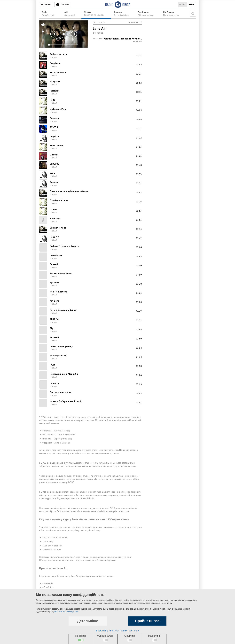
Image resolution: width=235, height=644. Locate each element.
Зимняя (54, 182)
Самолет (55, 118)
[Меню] (46, 5)
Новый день (56, 255)
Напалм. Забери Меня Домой (66, 401)
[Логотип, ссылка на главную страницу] (117, 5)
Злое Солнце (57, 146)
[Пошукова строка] (193, 14)
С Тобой (54, 155)
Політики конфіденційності (67, 612)
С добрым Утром (59, 200)
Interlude (55, 91)
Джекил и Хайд (58, 228)
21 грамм (55, 82)
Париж (53, 209)
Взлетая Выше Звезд (61, 273)
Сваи (52, 173)
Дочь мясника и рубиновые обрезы (69, 191)
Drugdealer (56, 63)
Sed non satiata (58, 54)
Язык (191, 5)
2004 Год (54, 319)
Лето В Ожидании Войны (63, 310)
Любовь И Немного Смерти (64, 246)
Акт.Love (54, 301)
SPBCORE (55, 164)
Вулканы (54, 283)
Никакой (54, 337)
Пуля (52, 365)
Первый (54, 264)
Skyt (52, 328)
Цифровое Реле (58, 109)
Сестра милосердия (60, 392)
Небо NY (54, 237)
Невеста (54, 383)
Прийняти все (147, 621)
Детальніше (134, 22)
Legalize (54, 136)
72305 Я (54, 127)
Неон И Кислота (59, 292)
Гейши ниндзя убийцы (62, 346)
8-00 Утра (55, 219)
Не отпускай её (58, 356)
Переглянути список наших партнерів (117, 631)
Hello (52, 100)
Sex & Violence (58, 72)
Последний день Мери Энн (64, 374)
